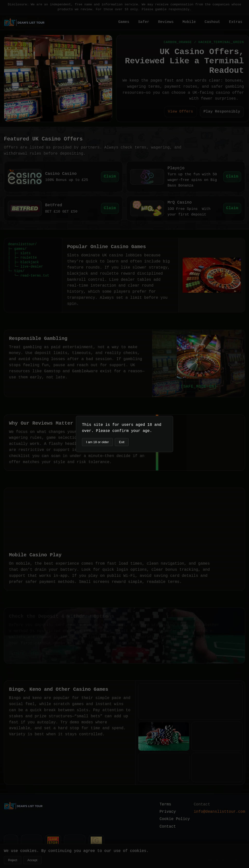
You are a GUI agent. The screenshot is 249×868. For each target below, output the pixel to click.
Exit (122, 442)
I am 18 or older (97, 442)
